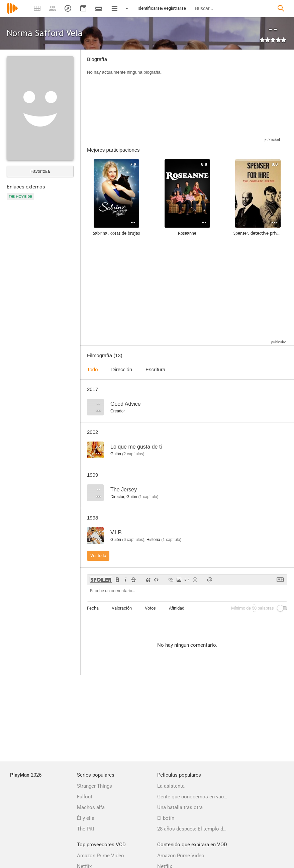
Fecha (93, 608)
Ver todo (98, 556)
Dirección (122, 369)
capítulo (148, 497)
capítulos (133, 454)
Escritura (155, 369)
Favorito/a (40, 171)
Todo (92, 369)
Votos (150, 608)
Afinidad (177, 608)
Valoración (122, 608)
